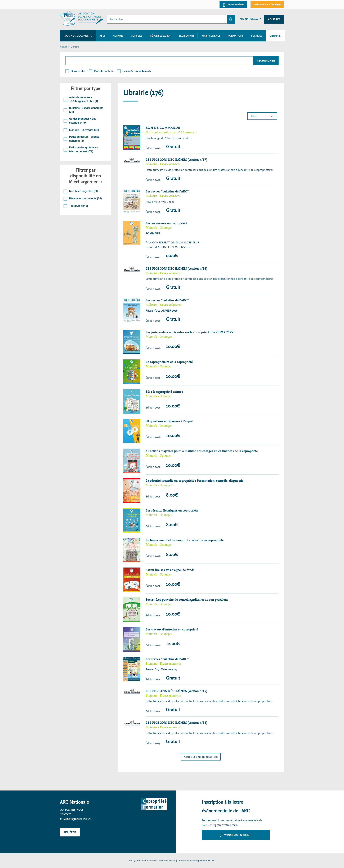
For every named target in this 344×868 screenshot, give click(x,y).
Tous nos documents (78, 36)
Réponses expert (161, 36)
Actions (118, 36)
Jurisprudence (211, 36)
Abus (103, 36)
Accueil (64, 47)
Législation (186, 36)
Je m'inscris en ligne (236, 835)
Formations (236, 36)
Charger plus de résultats (201, 757)
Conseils (137, 36)
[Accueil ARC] (82, 19)
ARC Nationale (249, 19)
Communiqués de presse (76, 819)
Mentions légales (167, 861)
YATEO (211, 861)
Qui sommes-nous (72, 810)
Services (257, 36)
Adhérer (274, 19)
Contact (65, 814)
